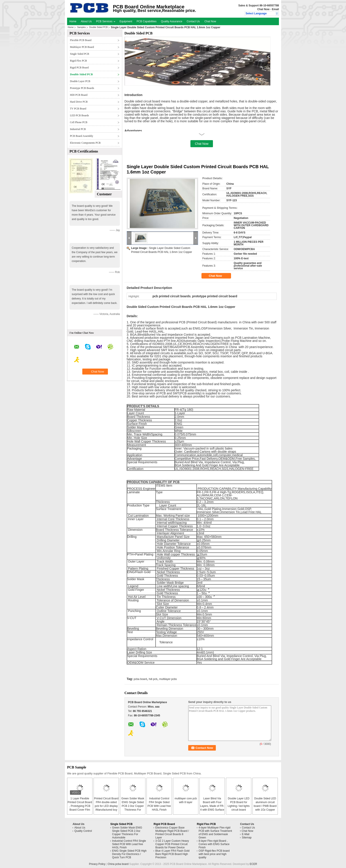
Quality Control (83, 831)
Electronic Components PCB (85, 143)
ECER (253, 864)
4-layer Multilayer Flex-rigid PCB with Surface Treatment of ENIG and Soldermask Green (215, 833)
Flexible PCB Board (81, 40)
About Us (86, 21)
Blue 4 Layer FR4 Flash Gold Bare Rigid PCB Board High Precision (172, 854)
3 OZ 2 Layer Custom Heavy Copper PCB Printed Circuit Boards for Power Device (172, 844)
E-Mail (246, 834)
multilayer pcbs (168, 679)
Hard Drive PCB (79, 102)
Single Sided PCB (80, 54)
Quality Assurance (172, 21)
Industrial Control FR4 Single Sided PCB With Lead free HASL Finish (129, 844)
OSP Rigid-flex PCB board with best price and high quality (214, 854)
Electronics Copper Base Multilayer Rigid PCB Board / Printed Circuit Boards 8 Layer (172, 833)
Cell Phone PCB (79, 122)
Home (73, 21)
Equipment (126, 21)
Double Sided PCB (99, 27)
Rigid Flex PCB (78, 61)
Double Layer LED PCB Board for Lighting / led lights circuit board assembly (239, 806)
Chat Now (263, 9)
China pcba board (118, 864)
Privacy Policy (97, 864)
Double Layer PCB (80, 81)
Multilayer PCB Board (82, 47)
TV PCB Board (78, 109)
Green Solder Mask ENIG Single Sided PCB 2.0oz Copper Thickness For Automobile (133, 806)
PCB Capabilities (147, 21)
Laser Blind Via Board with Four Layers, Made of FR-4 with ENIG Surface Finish (212, 806)
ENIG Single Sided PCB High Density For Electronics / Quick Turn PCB (129, 854)
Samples (82, 27)
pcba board (140, 679)
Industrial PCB (78, 129)
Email (275, 9)
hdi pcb (153, 679)
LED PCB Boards (79, 115)
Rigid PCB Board (79, 68)
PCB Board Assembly (82, 136)
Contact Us (193, 21)
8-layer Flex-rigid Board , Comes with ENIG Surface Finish (214, 844)
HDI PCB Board (79, 95)
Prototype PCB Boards (82, 88)
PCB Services (105, 21)
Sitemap (247, 838)
